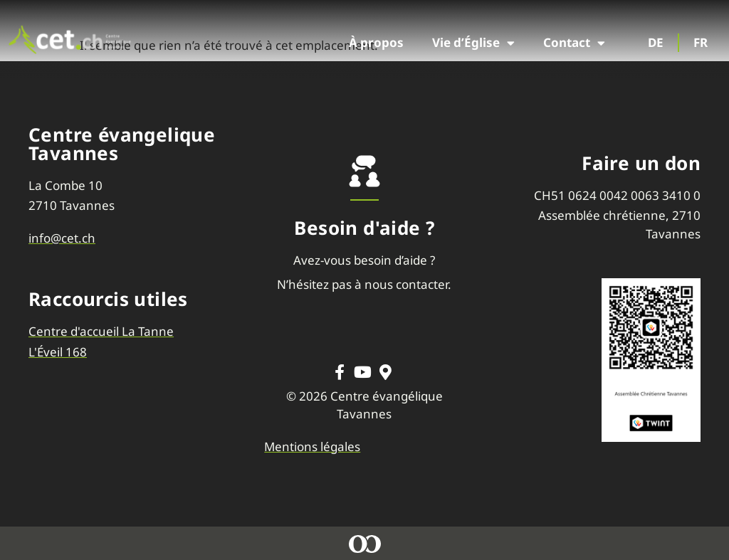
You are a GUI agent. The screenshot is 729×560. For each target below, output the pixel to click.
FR (701, 42)
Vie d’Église (473, 43)
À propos (376, 42)
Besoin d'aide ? (364, 228)
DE (656, 42)
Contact (574, 43)
